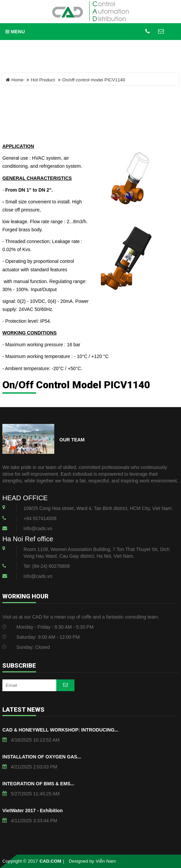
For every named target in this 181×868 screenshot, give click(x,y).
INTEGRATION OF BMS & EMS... (38, 784)
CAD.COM (50, 861)
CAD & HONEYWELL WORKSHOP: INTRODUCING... (60, 730)
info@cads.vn (38, 528)
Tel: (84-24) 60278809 (47, 566)
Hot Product (43, 80)
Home (15, 80)
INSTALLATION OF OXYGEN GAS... (42, 757)
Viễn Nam (106, 861)
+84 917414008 (40, 518)
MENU (15, 32)
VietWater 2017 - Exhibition (33, 811)
